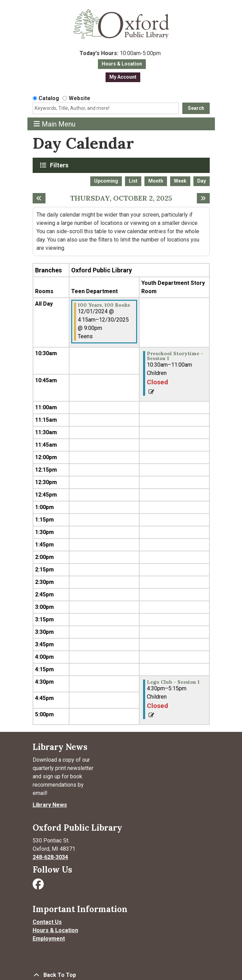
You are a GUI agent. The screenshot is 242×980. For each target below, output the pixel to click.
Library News (50, 805)
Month (156, 181)
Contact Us (47, 922)
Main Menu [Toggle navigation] (55, 124)
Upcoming (106, 181)
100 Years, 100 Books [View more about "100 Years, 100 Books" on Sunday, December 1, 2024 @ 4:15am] (104, 305)
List (133, 181)
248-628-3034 (50, 857)
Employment (49, 939)
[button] (120, 53)
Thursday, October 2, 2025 (121, 198)
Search (196, 108)
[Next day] (203, 198)
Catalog (49, 98)
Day (202, 181)
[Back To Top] (121, 975)
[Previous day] (39, 198)
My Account (123, 77)
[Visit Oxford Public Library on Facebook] (39, 886)
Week (180, 181)
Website (80, 98)
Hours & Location (122, 64)
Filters (60, 165)
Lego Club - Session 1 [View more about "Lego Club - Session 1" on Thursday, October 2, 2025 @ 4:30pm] (173, 682)
